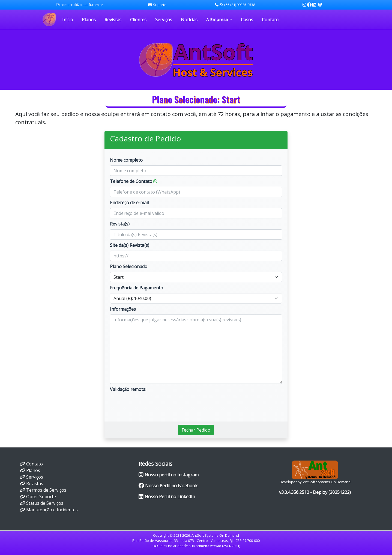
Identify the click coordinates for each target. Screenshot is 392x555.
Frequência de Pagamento (137, 288)
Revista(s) (120, 224)
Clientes (138, 20)
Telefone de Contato (134, 181)
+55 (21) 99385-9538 (235, 5)
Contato (270, 20)
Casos (247, 20)
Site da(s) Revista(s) (130, 245)
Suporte (160, 5)
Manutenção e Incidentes (52, 510)
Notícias (189, 20)
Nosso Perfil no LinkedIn (167, 497)
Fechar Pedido (196, 430)
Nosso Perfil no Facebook (168, 486)
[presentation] (151, 405)
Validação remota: (128, 389)
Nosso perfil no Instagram (169, 475)
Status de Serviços (45, 503)
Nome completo (126, 160)
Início (68, 20)
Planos (89, 20)
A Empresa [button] (218, 19)
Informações (123, 309)
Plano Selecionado (129, 266)
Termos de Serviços (46, 490)
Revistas (113, 20)
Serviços (164, 20)
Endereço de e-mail (129, 203)
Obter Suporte (41, 497)
